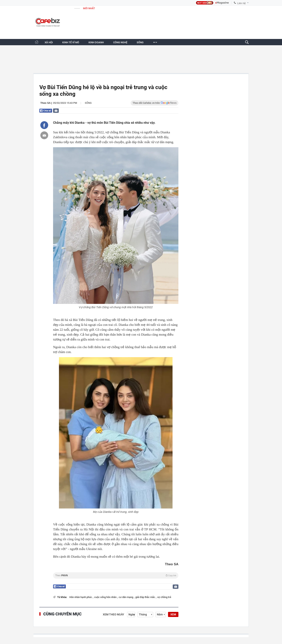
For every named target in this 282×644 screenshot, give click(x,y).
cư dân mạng (126, 597)
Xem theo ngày (113, 614)
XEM (173, 614)
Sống (88, 103)
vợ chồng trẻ (164, 597)
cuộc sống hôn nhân (106, 597)
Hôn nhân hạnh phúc (81, 597)
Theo (116, 575)
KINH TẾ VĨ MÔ (71, 42)
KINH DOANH (96, 42)
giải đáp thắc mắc (146, 597)
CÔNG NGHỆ (120, 42)
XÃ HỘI (49, 42)
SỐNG (140, 42)
